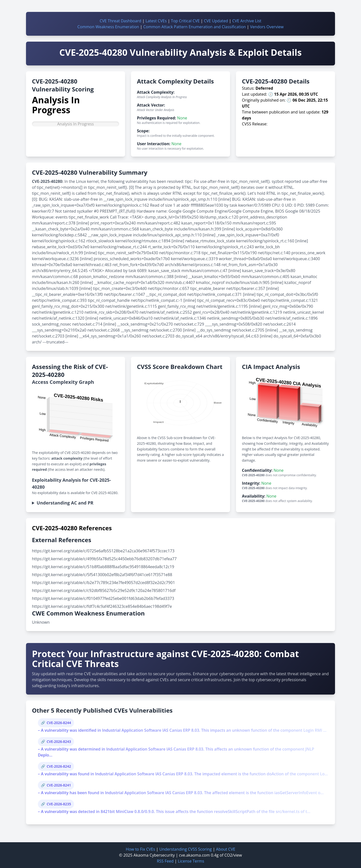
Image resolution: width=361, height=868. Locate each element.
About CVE (226, 849)
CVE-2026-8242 (59, 766)
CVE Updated (216, 21)
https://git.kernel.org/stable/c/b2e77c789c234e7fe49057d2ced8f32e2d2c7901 (103, 583)
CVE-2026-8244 (59, 723)
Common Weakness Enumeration (108, 27)
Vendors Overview (267, 27)
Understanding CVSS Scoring (185, 849)
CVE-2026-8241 (59, 785)
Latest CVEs (156, 21)
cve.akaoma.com (194, 855)
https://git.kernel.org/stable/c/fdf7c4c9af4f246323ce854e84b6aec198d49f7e (102, 606)
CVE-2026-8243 (59, 742)
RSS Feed (165, 861)
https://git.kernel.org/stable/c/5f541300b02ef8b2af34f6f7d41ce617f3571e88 (102, 575)
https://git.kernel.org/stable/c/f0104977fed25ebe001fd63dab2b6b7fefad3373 (103, 598)
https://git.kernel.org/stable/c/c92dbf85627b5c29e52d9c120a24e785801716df (104, 590)
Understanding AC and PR (65, 503)
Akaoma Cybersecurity (154, 855)
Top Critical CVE (185, 21)
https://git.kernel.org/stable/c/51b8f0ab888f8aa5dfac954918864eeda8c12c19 (103, 567)
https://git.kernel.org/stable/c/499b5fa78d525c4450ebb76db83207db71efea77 (104, 559)
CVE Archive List (247, 21)
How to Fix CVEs (140, 849)
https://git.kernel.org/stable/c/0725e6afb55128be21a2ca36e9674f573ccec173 (103, 551)
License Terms (191, 861)
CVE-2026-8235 (59, 804)
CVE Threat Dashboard (120, 21)
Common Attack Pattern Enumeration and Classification (195, 27)
